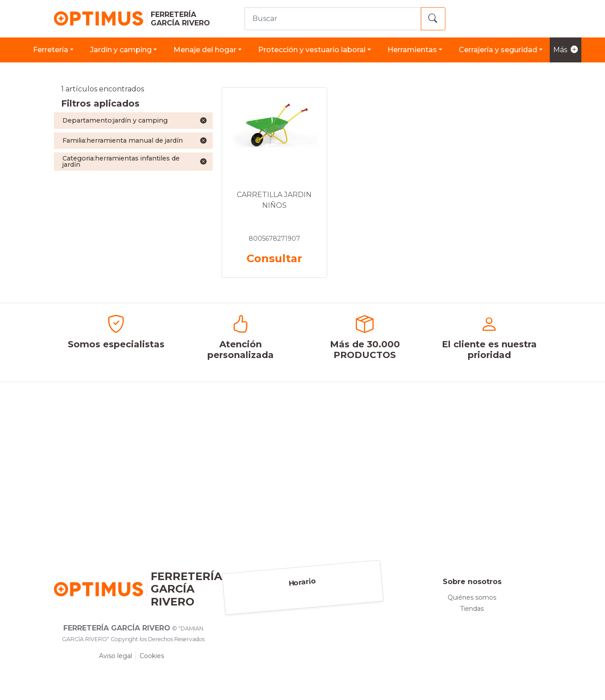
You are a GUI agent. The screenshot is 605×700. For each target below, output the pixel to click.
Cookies (152, 656)
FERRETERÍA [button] (51, 50)
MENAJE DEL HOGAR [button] (205, 50)
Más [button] (566, 50)
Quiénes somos (472, 597)
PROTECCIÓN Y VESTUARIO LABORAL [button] (312, 50)
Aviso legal (115, 656)
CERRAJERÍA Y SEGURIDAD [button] (498, 50)
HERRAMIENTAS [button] (412, 50)
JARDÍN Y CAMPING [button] (121, 50)
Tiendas (472, 609)
